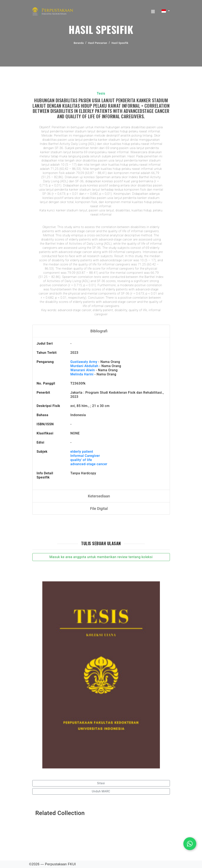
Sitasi (101, 783)
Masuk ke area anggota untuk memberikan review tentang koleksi (101, 557)
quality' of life (81, 460)
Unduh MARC (101, 791)
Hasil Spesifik (120, 43)
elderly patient (82, 452)
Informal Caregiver (85, 456)
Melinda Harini (82, 374)
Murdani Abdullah (84, 366)
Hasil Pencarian (98, 43)
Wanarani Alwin (83, 370)
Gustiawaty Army (84, 362)
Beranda (79, 43)
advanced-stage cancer (89, 464)
